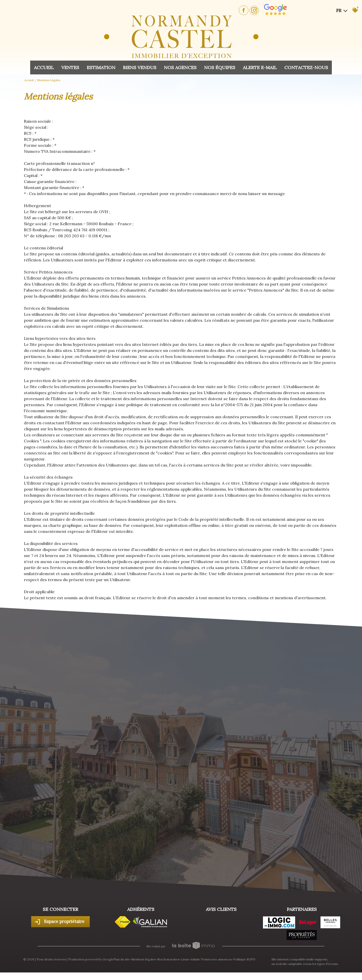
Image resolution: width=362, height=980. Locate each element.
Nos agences (180, 67)
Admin (195, 959)
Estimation (101, 67)
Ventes (70, 67)
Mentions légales (143, 959)
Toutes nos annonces (216, 959)
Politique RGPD (244, 959)
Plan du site (122, 959)
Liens (185, 959)
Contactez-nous (306, 67)
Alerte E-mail (260, 67)
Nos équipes (220, 67)
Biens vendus (140, 67)
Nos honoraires (168, 959)
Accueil (44, 67)
